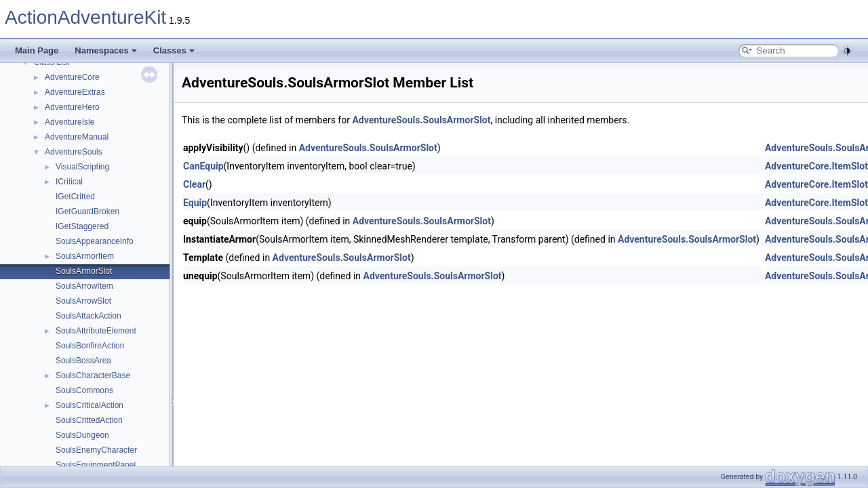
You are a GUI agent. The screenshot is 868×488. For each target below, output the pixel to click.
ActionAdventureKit (85, 17)
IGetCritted (75, 197)
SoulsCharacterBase (93, 375)
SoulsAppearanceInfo (95, 241)
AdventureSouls (74, 152)
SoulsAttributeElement (96, 331)
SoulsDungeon (82, 435)
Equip (195, 203)
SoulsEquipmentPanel (96, 465)
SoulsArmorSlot (84, 271)
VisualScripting (82, 167)
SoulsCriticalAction (90, 405)
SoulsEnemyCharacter (96, 450)
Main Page (37, 50)
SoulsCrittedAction (89, 420)
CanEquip (203, 166)
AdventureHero (72, 107)
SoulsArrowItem (84, 286)
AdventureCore (72, 77)
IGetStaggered (82, 226)
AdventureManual (77, 137)
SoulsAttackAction (88, 316)
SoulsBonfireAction (90, 346)
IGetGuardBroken (87, 211)
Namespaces (106, 50)
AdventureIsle (70, 122)
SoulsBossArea (83, 361)
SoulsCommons (84, 390)
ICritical (69, 182)
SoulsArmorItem (85, 256)
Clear (194, 184)
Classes (174, 50)
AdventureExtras (75, 92)
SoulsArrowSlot (83, 301)
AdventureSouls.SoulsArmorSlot (421, 120)
